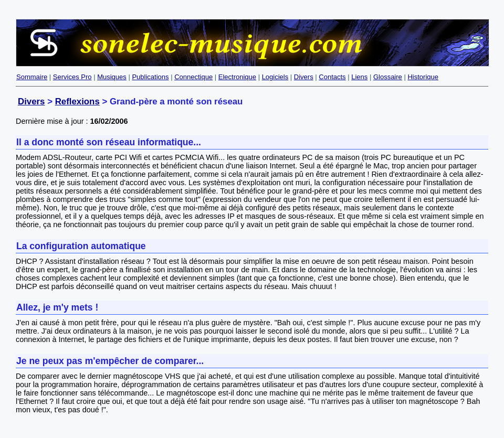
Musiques (112, 77)
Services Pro (72, 77)
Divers (304, 77)
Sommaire (32, 77)
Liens (359, 77)
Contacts (332, 77)
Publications (150, 77)
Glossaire (388, 77)
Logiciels (275, 77)
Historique (423, 77)
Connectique (193, 77)
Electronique (237, 77)
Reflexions (77, 102)
